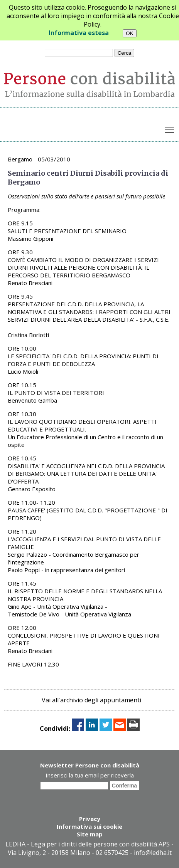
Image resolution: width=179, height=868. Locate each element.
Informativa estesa (79, 33)
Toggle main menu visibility (170, 128)
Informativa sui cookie (89, 826)
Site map (90, 834)
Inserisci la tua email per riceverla (90, 775)
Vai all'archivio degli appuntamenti (91, 700)
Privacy (90, 819)
